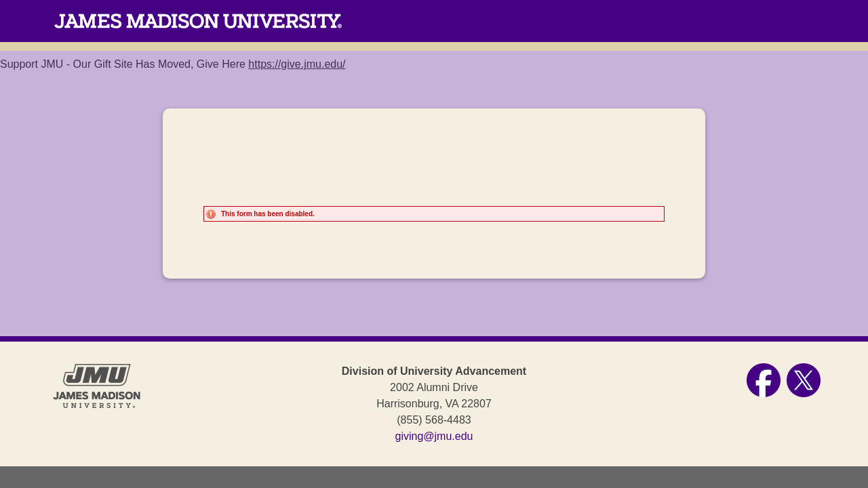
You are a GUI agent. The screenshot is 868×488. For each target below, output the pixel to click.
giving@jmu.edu (434, 436)
